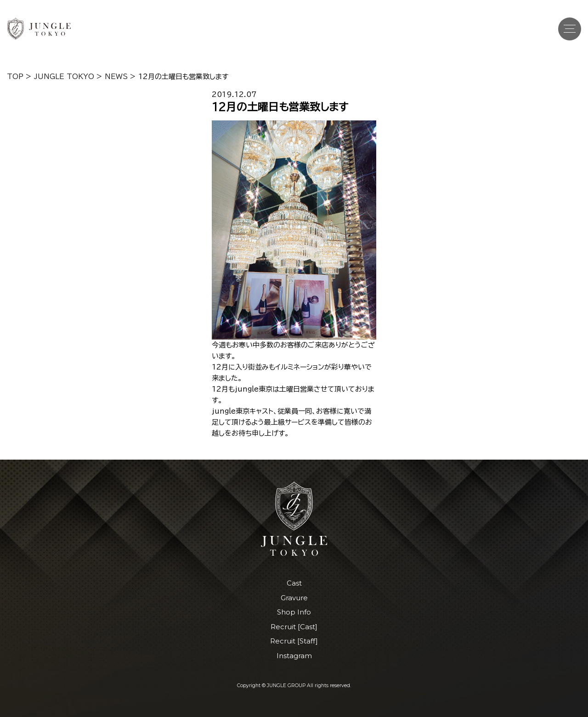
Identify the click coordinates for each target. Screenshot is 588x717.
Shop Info (294, 612)
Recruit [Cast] (294, 627)
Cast (294, 583)
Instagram (294, 656)
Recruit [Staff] (294, 641)
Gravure (294, 598)
